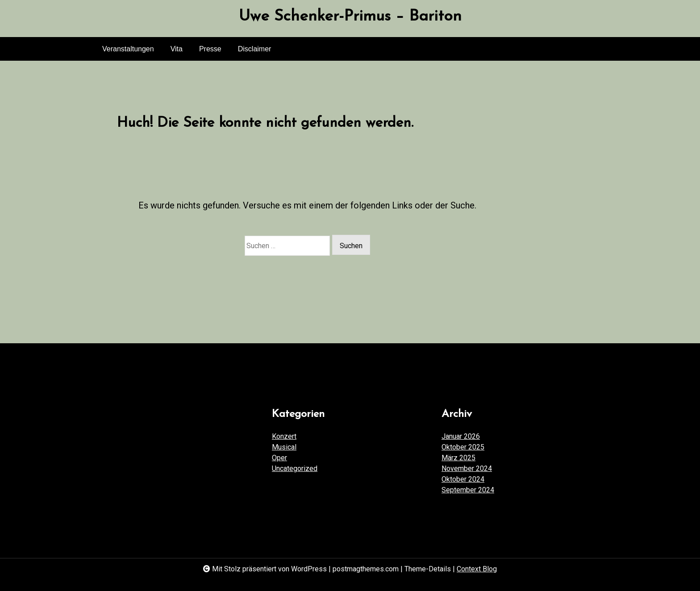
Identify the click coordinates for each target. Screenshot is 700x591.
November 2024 (467, 468)
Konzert (284, 436)
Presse (210, 49)
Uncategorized (295, 468)
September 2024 (468, 490)
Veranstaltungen (128, 49)
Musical (284, 447)
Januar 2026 (461, 436)
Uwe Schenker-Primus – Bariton (350, 17)
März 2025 (458, 458)
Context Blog (477, 569)
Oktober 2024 (463, 479)
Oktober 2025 (463, 447)
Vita (177, 49)
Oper (279, 458)
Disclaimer (255, 49)
